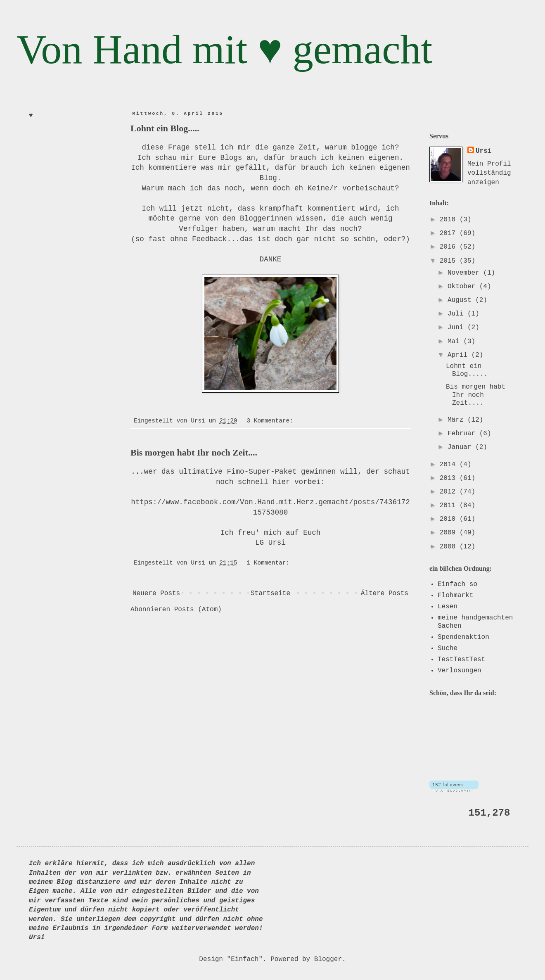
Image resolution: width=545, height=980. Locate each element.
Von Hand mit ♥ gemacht (224, 49)
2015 (450, 261)
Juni (457, 327)
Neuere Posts (156, 593)
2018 (450, 220)
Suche (448, 648)
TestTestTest (461, 660)
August (461, 300)
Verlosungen (460, 671)
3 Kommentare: (272, 421)
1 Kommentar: (270, 563)
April (460, 355)
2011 (450, 505)
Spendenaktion (463, 637)
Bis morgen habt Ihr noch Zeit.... (194, 452)
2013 (450, 478)
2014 (450, 465)
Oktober (463, 287)
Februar (463, 434)
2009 (450, 533)
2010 (450, 519)
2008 (450, 547)
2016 (450, 247)
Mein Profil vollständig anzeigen (489, 173)
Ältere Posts (385, 593)
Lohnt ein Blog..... (165, 128)
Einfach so (457, 584)
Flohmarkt (455, 596)
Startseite (270, 593)
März (457, 420)
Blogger (328, 959)
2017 (450, 233)
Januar (461, 447)
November (465, 273)
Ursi (483, 151)
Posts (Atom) (198, 610)
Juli (457, 314)
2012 (450, 492)
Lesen (448, 607)
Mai (455, 342)
